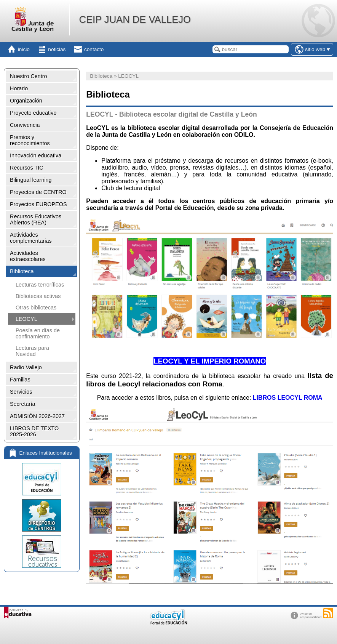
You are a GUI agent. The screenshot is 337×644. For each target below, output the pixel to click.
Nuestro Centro (29, 76)
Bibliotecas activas (38, 296)
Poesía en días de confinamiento (38, 333)
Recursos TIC (27, 168)
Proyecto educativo (33, 113)
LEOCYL (26, 319)
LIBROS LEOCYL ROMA (288, 398)
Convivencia (25, 125)
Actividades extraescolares (28, 256)
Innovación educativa (36, 155)
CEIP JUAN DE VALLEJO (135, 19)
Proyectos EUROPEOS (38, 204)
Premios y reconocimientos (30, 140)
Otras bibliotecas (36, 308)
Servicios (21, 392)
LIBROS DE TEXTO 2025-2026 (34, 431)
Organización (26, 101)
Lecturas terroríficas (40, 285)
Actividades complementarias (31, 238)
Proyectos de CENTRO (38, 192)
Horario (19, 88)
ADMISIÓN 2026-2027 (37, 416)
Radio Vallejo (26, 367)
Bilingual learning (31, 180)
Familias (20, 380)
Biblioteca (22, 271)
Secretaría (22, 404)
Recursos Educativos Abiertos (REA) (36, 219)
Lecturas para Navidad (32, 351)
